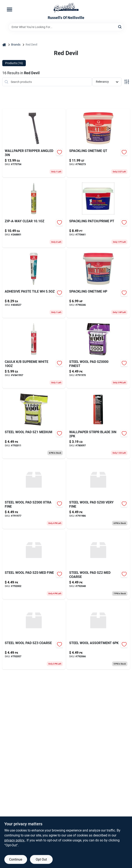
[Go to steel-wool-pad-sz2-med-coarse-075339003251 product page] (98, 565)
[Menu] (10, 9)
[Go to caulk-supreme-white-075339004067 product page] (34, 354)
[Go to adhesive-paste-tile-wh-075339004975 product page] (34, 283)
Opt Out (41, 859)
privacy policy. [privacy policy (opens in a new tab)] (15, 840)
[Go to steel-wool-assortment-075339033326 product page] (98, 635)
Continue (16, 859)
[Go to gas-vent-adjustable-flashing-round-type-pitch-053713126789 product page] (98, 283)
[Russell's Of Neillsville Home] (66, 8)
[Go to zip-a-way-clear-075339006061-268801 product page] (34, 213)
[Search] (120, 27)
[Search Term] (66, 27)
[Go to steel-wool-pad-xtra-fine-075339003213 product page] (34, 494)
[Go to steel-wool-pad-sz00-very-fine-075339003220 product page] (98, 494)
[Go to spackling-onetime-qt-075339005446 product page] (98, 143)
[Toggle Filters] (127, 82)
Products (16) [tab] (14, 63)
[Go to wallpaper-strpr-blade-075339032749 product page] (98, 424)
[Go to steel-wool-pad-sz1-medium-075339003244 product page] (34, 424)
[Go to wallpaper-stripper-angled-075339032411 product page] (34, 143)
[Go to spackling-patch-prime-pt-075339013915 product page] (98, 213)
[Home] (4, 45)
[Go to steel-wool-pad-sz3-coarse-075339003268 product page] (34, 635)
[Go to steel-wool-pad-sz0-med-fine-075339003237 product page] (34, 565)
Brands (16, 45)
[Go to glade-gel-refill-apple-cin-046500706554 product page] (98, 354)
